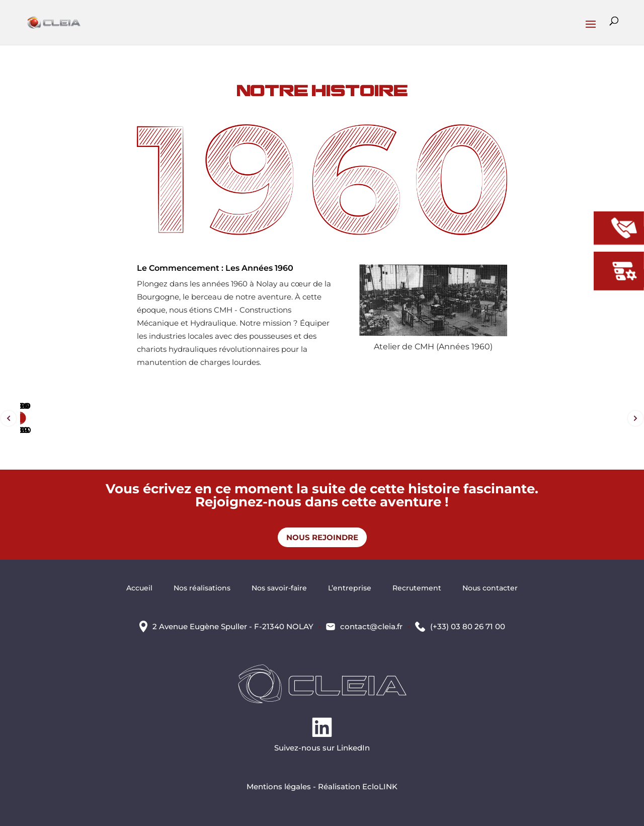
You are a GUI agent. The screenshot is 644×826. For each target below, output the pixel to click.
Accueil (139, 588)
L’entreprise (350, 588)
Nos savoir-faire (279, 588)
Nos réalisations (202, 588)
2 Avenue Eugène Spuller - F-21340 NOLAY (233, 626)
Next (635, 418)
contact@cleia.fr (371, 626)
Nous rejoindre (322, 537)
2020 (20, 406)
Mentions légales (279, 786)
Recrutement (417, 588)
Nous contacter (490, 588)
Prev (9, 418)
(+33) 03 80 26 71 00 (468, 626)
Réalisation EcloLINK (358, 786)
